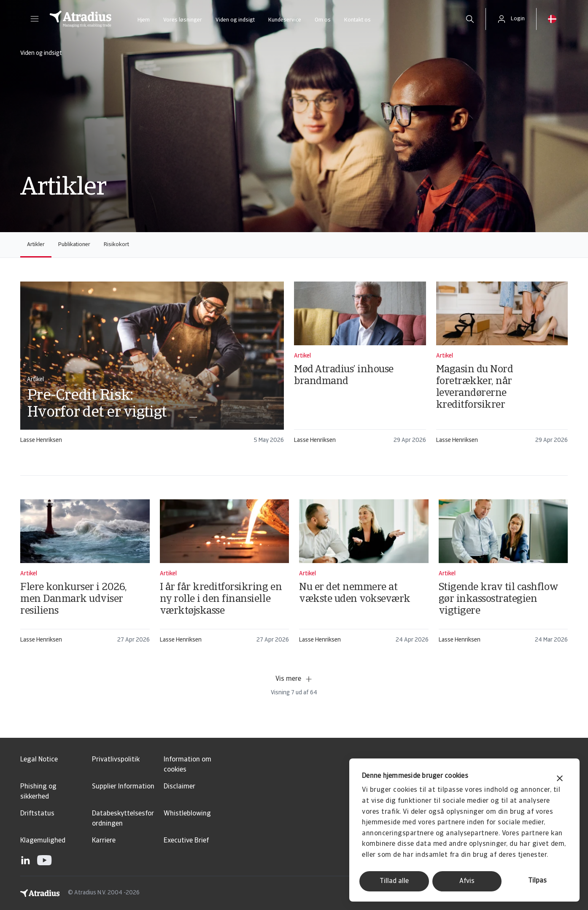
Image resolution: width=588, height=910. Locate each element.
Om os (323, 20)
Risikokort (116, 245)
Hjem (144, 20)
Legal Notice (39, 760)
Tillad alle (394, 881)
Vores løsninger (183, 20)
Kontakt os (357, 20)
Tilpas (537, 881)
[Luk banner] (560, 779)
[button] (35, 19)
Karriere (104, 841)
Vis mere (294, 679)
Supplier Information (123, 787)
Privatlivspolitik (116, 760)
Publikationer (74, 245)
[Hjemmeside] (81, 19)
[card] (152, 367)
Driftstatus (37, 814)
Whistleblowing (187, 814)
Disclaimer (179, 787)
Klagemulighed (43, 841)
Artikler (36, 245)
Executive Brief (186, 841)
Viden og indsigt (235, 20)
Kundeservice (285, 20)
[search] (470, 19)
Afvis (467, 881)
